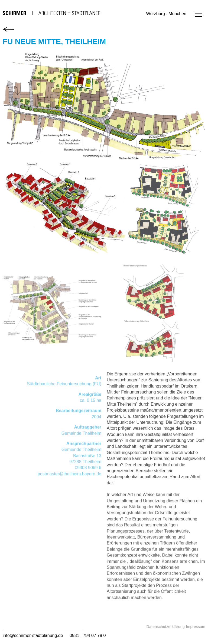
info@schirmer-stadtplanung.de (33, 635)
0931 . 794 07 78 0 (88, 635)
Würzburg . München (166, 14)
